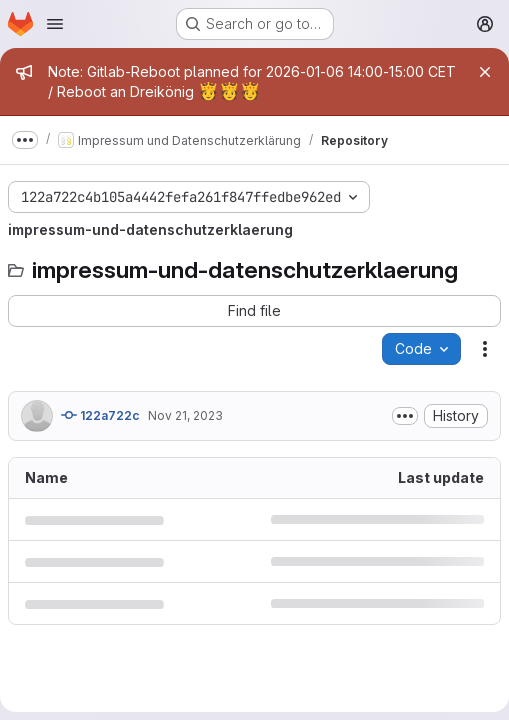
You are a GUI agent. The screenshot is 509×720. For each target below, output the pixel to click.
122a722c (100, 415)
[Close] (485, 72)
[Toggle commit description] (405, 416)
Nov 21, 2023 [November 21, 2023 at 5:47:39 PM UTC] (185, 415)
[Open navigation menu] (55, 24)
